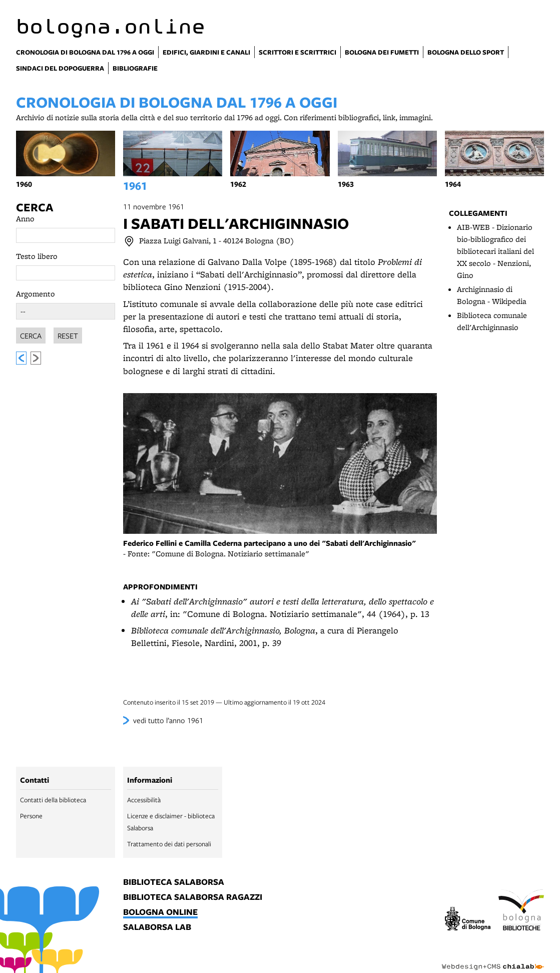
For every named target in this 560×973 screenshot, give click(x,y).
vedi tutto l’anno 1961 (168, 720)
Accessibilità (144, 800)
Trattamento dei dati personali (169, 844)
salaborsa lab (157, 927)
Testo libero (37, 256)
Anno (25, 219)
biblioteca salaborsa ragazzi (193, 897)
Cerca (35, 207)
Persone (31, 816)
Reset (68, 334)
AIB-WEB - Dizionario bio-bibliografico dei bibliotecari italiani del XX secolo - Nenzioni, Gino (495, 251)
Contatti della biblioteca (53, 800)
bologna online (160, 912)
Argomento (36, 294)
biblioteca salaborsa (174, 882)
